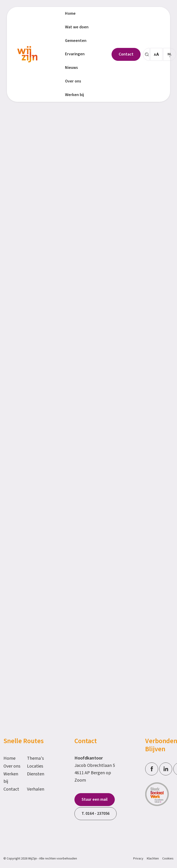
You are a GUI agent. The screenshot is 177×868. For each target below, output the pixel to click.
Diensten (36, 774)
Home (9, 758)
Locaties (35, 766)
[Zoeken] (146, 54)
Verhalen (36, 789)
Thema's (35, 758)
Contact (11, 789)
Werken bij (11, 778)
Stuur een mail (95, 799)
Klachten (153, 859)
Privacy (138, 859)
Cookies (168, 859)
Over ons (12, 766)
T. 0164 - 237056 (96, 814)
